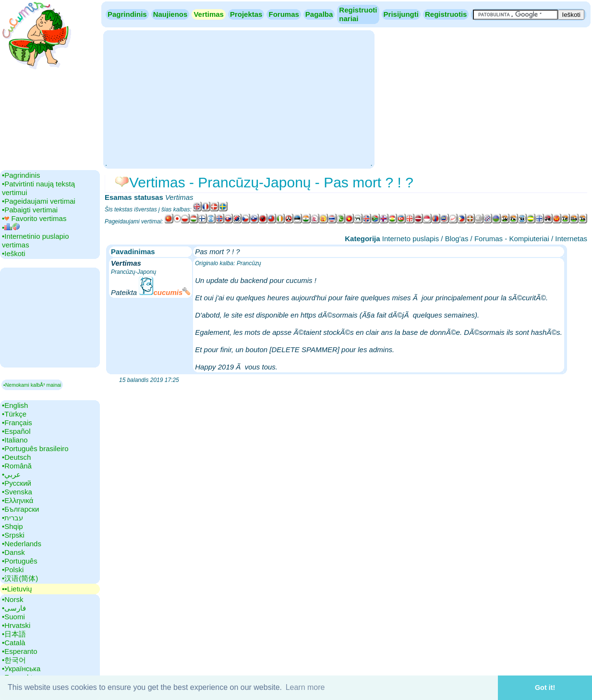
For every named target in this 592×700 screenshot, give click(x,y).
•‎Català (14, 643)
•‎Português (20, 561)
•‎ (11, 227)
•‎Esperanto (20, 651)
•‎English (15, 405)
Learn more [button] (305, 687)
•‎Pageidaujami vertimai (39, 201)
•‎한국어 (14, 660)
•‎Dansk (13, 552)
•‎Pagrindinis (21, 175)
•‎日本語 (14, 634)
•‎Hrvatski (16, 625)
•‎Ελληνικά (18, 500)
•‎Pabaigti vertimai (30, 210)
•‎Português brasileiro (35, 448)
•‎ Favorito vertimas (34, 218)
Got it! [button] (545, 688)
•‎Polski (13, 570)
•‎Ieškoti (14, 253)
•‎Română (17, 466)
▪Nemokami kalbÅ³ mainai (32, 385)
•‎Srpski (13, 535)
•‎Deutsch (16, 457)
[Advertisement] (239, 98)
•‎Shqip (12, 526)
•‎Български (21, 509)
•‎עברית (12, 518)
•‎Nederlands (22, 544)
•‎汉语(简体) (20, 578)
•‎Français (17, 423)
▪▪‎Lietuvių (17, 589)
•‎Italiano (15, 440)
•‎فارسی (14, 608)
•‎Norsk (12, 599)
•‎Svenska (17, 492)
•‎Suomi (13, 617)
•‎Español (16, 431)
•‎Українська (21, 669)
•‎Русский (17, 483)
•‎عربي (11, 474)
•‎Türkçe (14, 414)
